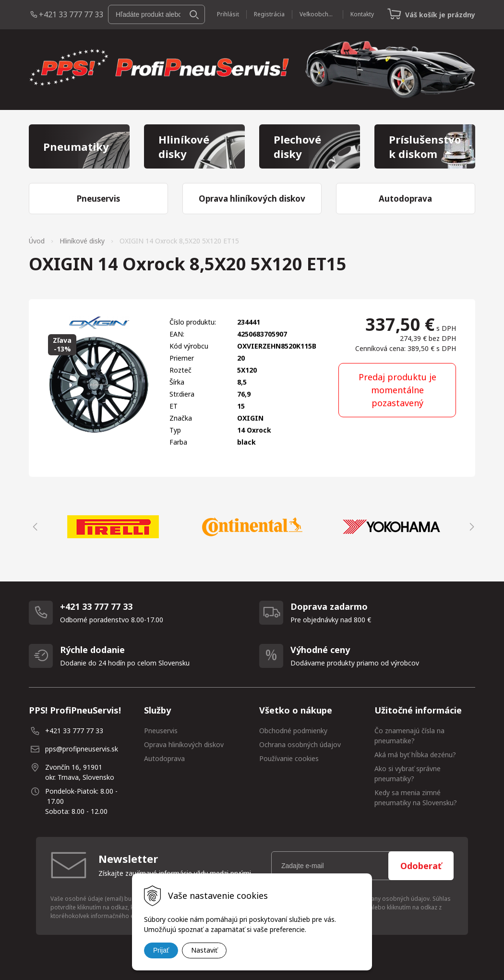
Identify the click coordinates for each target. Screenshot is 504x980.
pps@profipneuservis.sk (82, 749)
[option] (113, 527)
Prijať (161, 950)
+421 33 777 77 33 (71, 14)
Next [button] (470, 527)
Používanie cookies (289, 758)
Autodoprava (164, 758)
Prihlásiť (228, 14)
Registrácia (269, 14)
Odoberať (421, 866)
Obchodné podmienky (293, 731)
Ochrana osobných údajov (300, 744)
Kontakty (362, 14)
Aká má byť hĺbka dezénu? (415, 755)
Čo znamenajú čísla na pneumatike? (409, 736)
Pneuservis (161, 731)
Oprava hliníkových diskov (184, 744)
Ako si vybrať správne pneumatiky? (408, 774)
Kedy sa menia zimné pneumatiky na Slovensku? (416, 798)
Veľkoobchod (318, 14)
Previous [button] (34, 527)
